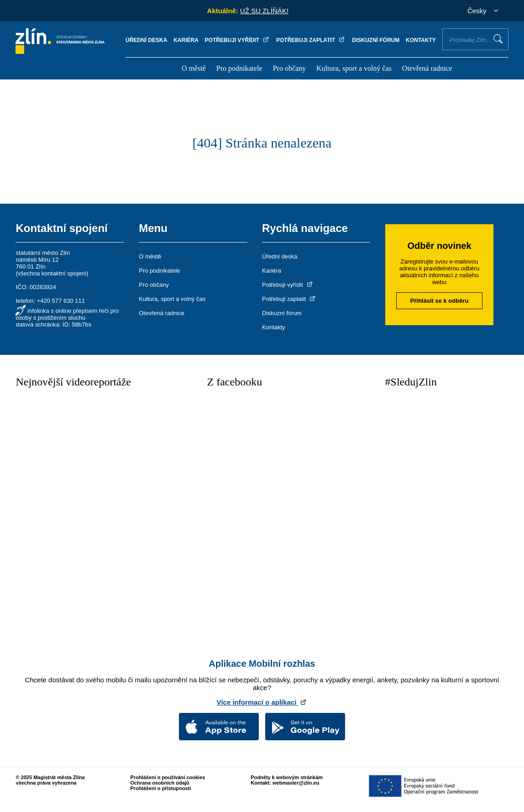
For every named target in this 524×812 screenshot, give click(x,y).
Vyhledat (498, 39)
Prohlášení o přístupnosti (161, 788)
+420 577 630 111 (61, 301)
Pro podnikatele (239, 68)
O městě (194, 68)
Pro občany (289, 68)
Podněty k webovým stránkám (287, 777)
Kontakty (421, 40)
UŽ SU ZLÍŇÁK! (264, 11)
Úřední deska (146, 40)
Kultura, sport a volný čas (354, 68)
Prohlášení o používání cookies (168, 777)
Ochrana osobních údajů (160, 783)
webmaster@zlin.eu (296, 783)
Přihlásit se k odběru (440, 301)
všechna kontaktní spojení (52, 273)
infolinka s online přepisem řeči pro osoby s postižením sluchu (67, 314)
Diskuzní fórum (376, 40)
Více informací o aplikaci (262, 702)
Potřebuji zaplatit (311, 40)
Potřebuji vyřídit (238, 40)
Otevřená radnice (427, 68)
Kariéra (186, 40)
